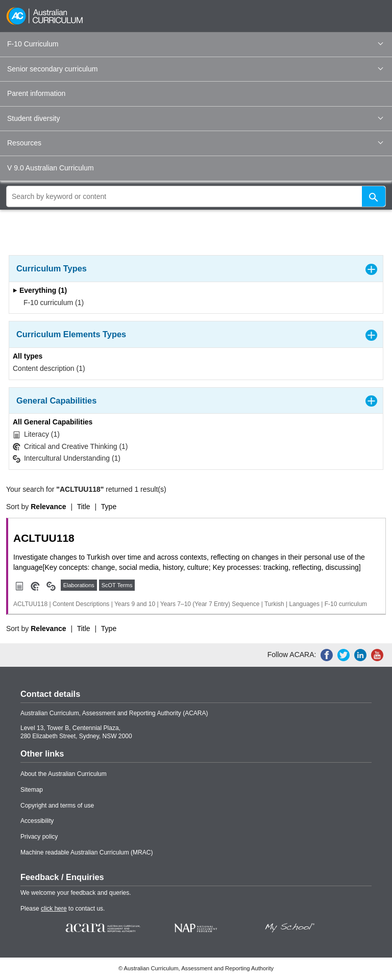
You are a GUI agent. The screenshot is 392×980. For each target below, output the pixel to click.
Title (84, 507)
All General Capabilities (53, 422)
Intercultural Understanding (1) (67, 458)
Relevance (48, 507)
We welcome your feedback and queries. (76, 893)
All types (28, 356)
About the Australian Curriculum (64, 774)
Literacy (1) (36, 434)
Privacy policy (39, 837)
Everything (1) (40, 290)
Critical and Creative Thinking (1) (70, 447)
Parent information (36, 93)
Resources (195, 143)
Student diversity (195, 118)
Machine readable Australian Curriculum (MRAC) (87, 852)
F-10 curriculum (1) (50, 303)
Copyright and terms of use (57, 806)
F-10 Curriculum (195, 44)
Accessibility (37, 821)
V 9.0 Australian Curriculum (51, 168)
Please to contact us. (63, 909)
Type (109, 507)
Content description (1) (49, 368)
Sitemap (32, 790)
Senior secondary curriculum (195, 69)
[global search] (196, 196)
